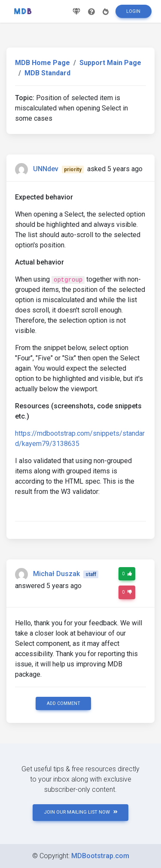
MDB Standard (47, 73)
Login (133, 11)
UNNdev (46, 169)
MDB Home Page (43, 63)
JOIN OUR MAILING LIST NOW (81, 812)
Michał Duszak (56, 574)
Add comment (64, 703)
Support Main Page (110, 63)
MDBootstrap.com (100, 856)
